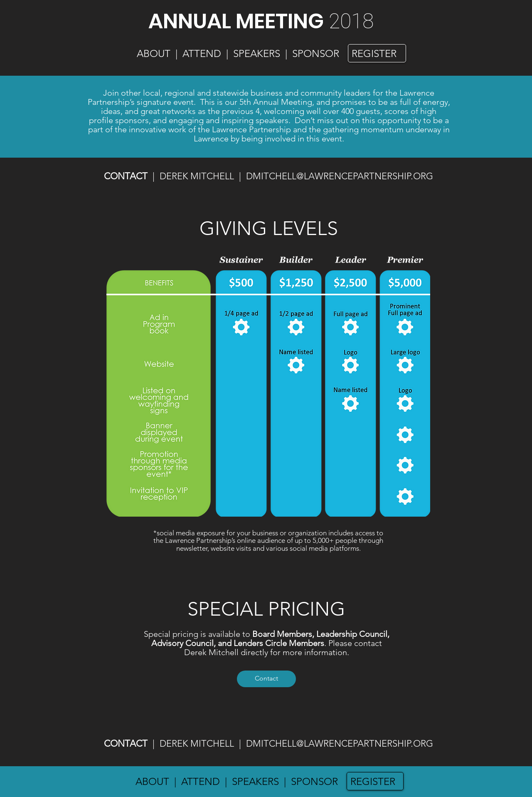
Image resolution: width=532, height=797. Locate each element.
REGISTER (373, 781)
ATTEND (202, 53)
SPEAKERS (257, 53)
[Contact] (266, 679)
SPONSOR (314, 781)
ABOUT (154, 53)
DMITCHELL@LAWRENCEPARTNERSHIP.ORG (340, 176)
